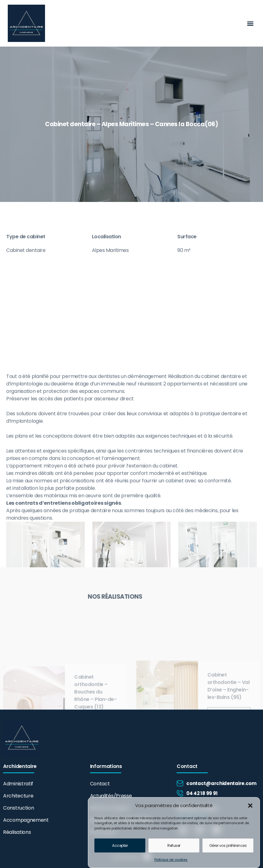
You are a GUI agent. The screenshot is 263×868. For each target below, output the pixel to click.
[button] (250, 809)
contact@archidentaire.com (221, 783)
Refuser (174, 849)
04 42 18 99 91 (202, 793)
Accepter (120, 849)
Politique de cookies (171, 863)
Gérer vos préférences (228, 849)
